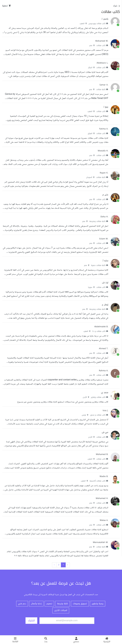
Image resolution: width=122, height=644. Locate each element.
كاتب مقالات (102, 45)
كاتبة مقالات (102, 89)
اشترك (31, 620)
